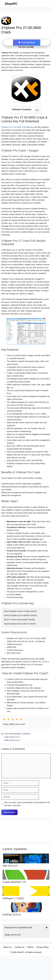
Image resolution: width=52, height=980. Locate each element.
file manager (32, 185)
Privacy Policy (43, 947)
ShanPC (11, 4)
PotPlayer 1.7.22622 (13, 898)
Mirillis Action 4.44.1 (12, 740)
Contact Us (19, 947)
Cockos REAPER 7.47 (14, 882)
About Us (7, 947)
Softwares (26, 734)
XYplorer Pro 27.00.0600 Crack (14, 127)
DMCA (30, 947)
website (29, 665)
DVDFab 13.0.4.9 (12, 915)
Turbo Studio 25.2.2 (12, 737)
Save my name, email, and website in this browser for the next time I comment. (27, 804)
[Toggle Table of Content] (36, 110)
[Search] (37, 831)
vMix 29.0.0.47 (10, 866)
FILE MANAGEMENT (13, 734)
